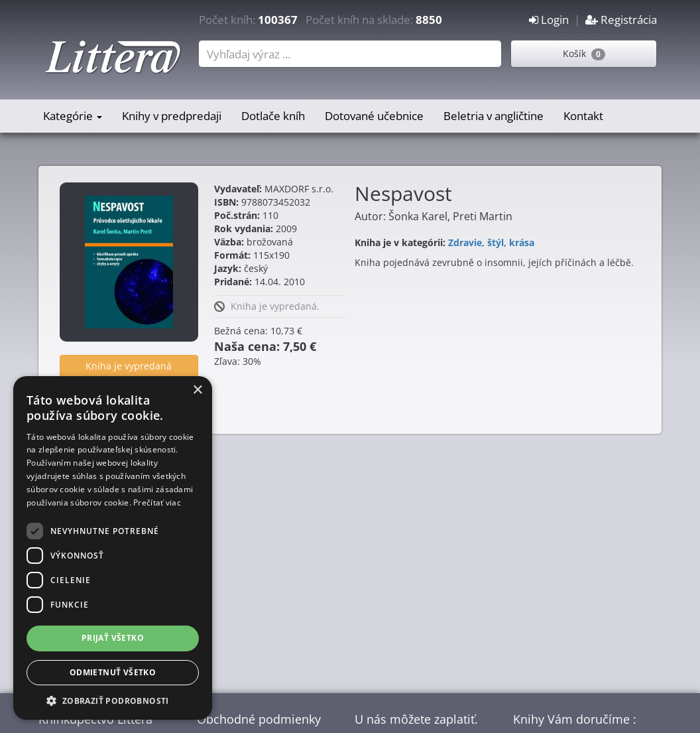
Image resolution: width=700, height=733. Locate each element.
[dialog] (113, 548)
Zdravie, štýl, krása (491, 242)
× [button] (197, 390)
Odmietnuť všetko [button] (113, 672)
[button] (113, 700)
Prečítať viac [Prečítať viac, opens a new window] (157, 502)
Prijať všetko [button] (113, 638)
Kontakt (583, 116)
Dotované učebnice (374, 116)
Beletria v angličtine (494, 116)
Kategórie (73, 116)
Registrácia (621, 20)
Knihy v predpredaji (172, 116)
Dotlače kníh (273, 116)
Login (549, 20)
